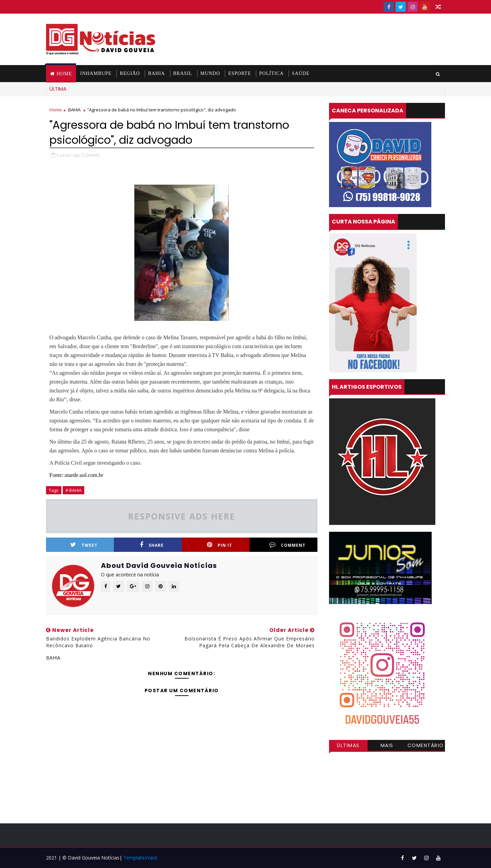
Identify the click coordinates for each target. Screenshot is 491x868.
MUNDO (210, 73)
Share (152, 545)
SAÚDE (301, 73)
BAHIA (156, 73)
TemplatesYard (140, 858)
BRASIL (183, 73)
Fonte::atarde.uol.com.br (76, 475)
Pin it (220, 545)
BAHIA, (93, 155)
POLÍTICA (271, 73)
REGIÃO (130, 73)
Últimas (348, 745)
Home (64, 74)
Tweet (84, 545)
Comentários (426, 746)
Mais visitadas (387, 746)
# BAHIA (73, 490)
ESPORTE (240, 73)
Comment (287, 545)
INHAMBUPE (96, 73)
